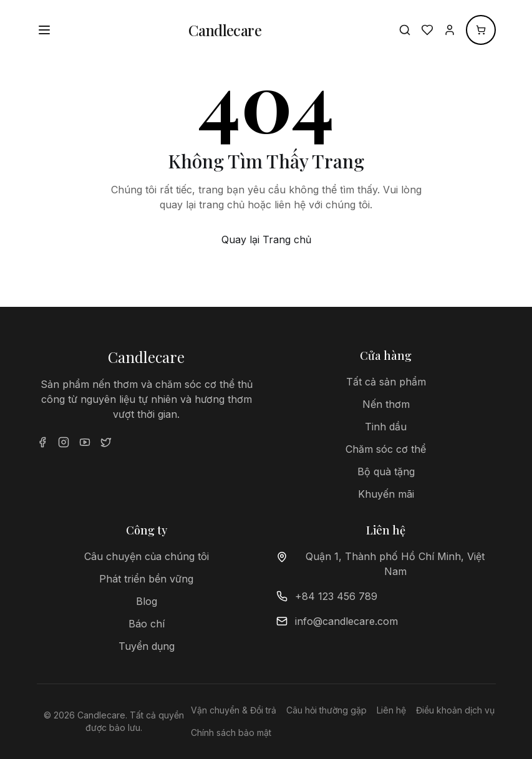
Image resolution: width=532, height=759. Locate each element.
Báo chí (147, 624)
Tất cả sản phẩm (386, 382)
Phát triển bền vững (146, 579)
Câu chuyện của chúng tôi (147, 556)
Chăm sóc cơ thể (386, 449)
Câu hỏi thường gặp (326, 710)
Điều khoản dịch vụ (455, 710)
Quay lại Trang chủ (266, 239)
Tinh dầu (386, 427)
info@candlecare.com (346, 621)
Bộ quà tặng (386, 471)
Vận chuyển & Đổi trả (234, 710)
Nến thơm (386, 404)
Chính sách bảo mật (231, 732)
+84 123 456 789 (336, 596)
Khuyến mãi (386, 494)
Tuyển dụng (147, 646)
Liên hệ (391, 710)
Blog (147, 601)
